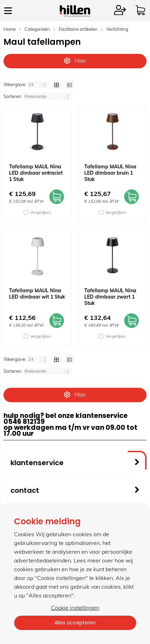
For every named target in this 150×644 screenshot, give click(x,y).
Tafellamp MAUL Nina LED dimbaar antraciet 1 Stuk (36, 173)
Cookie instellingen (75, 608)
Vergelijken (41, 212)
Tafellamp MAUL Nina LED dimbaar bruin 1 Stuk (110, 173)
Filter (75, 61)
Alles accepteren (75, 623)
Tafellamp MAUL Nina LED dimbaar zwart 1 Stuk (110, 297)
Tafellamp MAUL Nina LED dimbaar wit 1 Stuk (37, 294)
